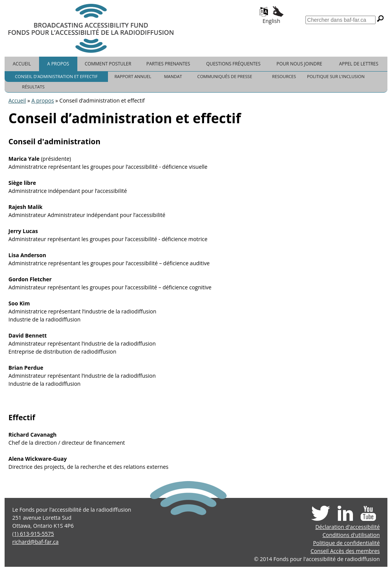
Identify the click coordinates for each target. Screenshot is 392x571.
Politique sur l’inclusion (336, 76)
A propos (58, 64)
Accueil (22, 64)
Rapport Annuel (133, 76)
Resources (284, 76)
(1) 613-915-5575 (33, 534)
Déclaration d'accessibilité (348, 527)
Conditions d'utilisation (351, 535)
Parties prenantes (168, 64)
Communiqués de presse (225, 76)
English (271, 21)
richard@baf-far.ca (35, 542)
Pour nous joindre (299, 64)
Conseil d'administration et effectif (56, 76)
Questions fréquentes (234, 64)
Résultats (33, 87)
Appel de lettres (359, 64)
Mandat (173, 76)
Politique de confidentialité (346, 543)
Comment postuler (108, 64)
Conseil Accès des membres (345, 551)
